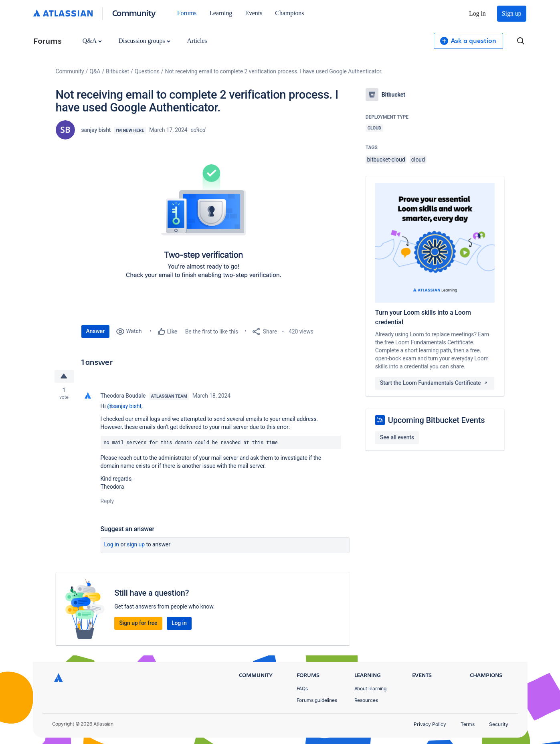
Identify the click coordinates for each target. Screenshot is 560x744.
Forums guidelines (317, 700)
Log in (477, 13)
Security (498, 724)
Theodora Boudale (123, 396)
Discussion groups (144, 41)
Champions (289, 13)
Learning (221, 13)
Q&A (92, 41)
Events (254, 13)
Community (134, 13)
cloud (418, 160)
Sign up (512, 13)
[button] (202, 230)
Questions (147, 71)
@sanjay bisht (124, 406)
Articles (197, 41)
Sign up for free (138, 623)
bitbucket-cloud (386, 160)
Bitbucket (117, 71)
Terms (468, 724)
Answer (96, 331)
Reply (107, 501)
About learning (371, 688)
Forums (187, 13)
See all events (397, 437)
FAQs (302, 688)
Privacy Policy (430, 724)
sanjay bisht (96, 130)
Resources (366, 700)
